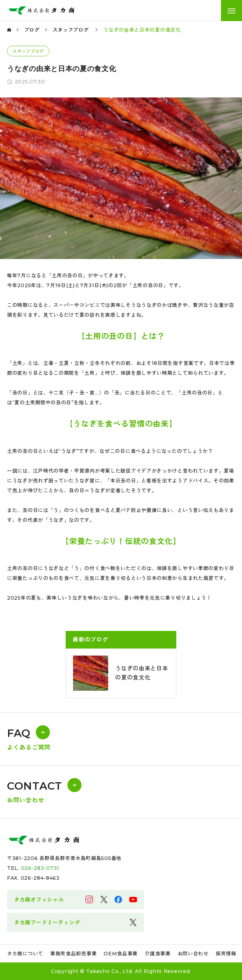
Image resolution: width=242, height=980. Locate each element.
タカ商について (25, 954)
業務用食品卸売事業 (73, 954)
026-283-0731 (40, 868)
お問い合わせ (193, 954)
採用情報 (226, 954)
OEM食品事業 (121, 954)
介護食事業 (158, 954)
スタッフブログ (28, 51)
